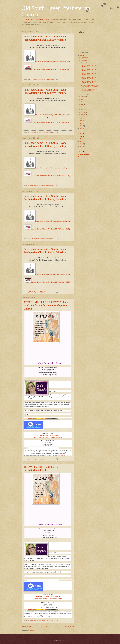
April (82, 107)
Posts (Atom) (32, 630)
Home (48, 626)
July (82, 99)
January (83, 115)
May (82, 104)
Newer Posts (26, 626)
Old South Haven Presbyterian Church (36, 20)
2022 (81, 56)
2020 (81, 121)
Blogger (63, 640)
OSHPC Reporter (85, 154)
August (83, 97)
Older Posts (70, 626)
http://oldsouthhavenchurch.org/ (64, 455)
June (83, 102)
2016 (81, 131)
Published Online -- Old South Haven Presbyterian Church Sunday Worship (45, 38)
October (83, 63)
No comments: (50, 79)
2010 (81, 147)
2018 (81, 126)
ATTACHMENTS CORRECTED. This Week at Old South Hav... (90, 86)
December (84, 58)
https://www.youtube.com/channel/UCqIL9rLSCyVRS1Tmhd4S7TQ (48, 69)
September (84, 94)
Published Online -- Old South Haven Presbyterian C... (89, 66)
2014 (81, 136)
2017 (81, 128)
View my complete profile (85, 157)
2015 (81, 134)
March (83, 110)
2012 (81, 141)
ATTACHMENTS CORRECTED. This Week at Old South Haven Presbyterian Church (46, 305)
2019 (81, 123)
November (84, 60)
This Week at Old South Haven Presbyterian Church (41, 468)
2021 (81, 118)
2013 (81, 139)
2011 (81, 144)
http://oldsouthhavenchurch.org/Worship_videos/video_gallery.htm (48, 62)
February (84, 112)
